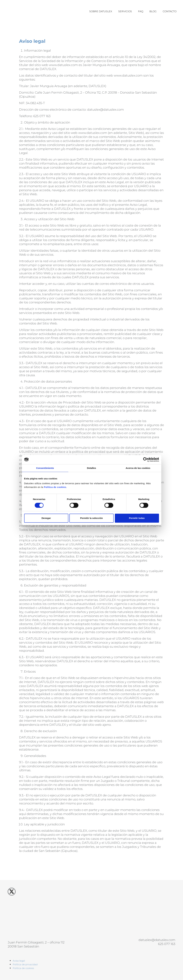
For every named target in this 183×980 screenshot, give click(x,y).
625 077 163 (167, 944)
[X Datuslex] (12, 890)
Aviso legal (19, 961)
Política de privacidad (25, 964)
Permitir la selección (92, 518)
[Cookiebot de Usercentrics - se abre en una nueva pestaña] (145, 460)
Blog (153, 11)
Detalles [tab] (91, 468)
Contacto (170, 11)
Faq (141, 11)
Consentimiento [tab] (45, 468)
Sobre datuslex (101, 11)
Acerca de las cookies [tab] (138, 468)
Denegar (46, 518)
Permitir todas (137, 518)
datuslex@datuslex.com (157, 940)
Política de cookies (55, 487)
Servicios (125, 11)
